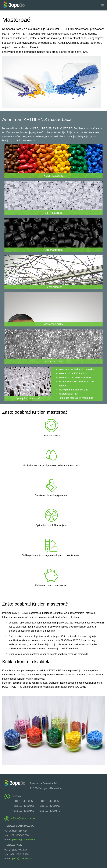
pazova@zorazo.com (23, 840)
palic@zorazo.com (22, 859)
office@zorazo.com (23, 818)
